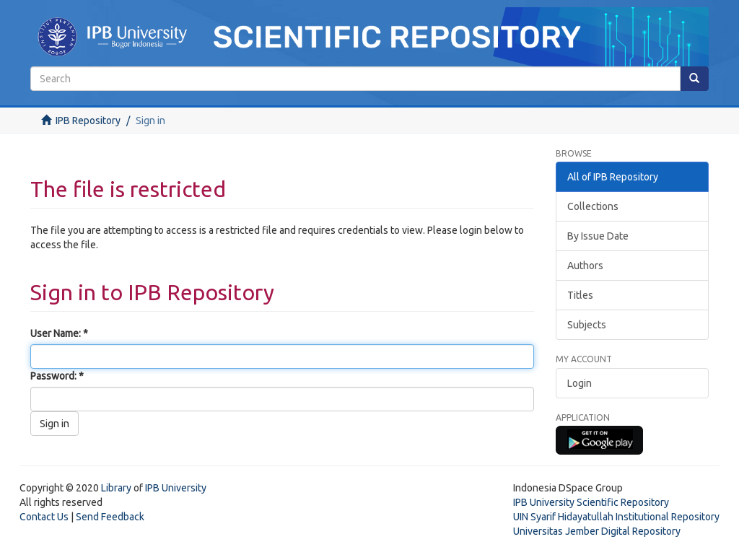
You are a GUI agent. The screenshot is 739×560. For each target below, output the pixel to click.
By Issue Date (598, 236)
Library (116, 488)
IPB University (176, 488)
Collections (593, 206)
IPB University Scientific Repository (591, 502)
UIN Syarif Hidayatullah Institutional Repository (616, 517)
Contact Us (44, 517)
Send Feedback (110, 517)
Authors (585, 266)
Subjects (587, 325)
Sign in (54, 424)
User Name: (57, 333)
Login (580, 383)
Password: (54, 376)
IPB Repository (88, 121)
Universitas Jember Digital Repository (597, 531)
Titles (580, 295)
